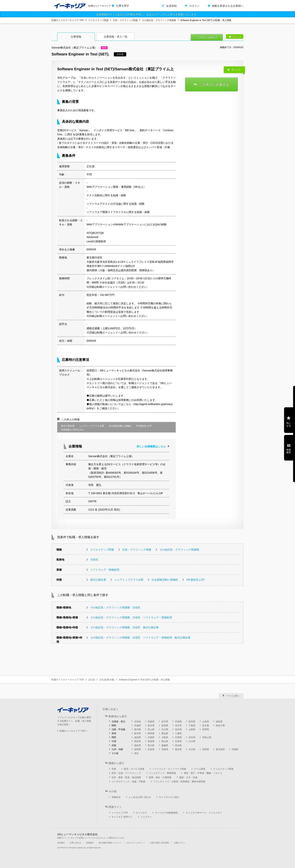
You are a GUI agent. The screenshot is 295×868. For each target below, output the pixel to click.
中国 (114, 741)
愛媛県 (165, 745)
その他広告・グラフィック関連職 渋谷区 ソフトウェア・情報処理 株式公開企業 (140, 638)
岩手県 (165, 722)
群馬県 (165, 726)
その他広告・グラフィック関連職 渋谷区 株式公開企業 (125, 627)
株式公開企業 (98, 580)
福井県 (178, 729)
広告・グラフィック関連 (125, 20)
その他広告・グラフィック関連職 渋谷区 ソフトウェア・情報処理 (131, 617)
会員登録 (171, 6)
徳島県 (138, 745)
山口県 (192, 741)
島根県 (151, 741)
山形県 (206, 722)
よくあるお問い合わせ (140, 797)
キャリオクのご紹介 (169, 797)
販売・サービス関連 (134, 769)
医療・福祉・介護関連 (160, 777)
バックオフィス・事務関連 (162, 773)
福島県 (219, 722)
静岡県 (151, 733)
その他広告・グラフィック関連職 (159, 20)
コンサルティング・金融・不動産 (128, 782)
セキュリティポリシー (136, 843)
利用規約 (90, 843)
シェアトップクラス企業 (129, 580)
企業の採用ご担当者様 (160, 843)
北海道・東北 (118, 722)
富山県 (151, 729)
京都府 (151, 737)
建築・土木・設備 (188, 777)
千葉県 (192, 726)
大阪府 (165, 737)
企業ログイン (180, 843)
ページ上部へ (233, 696)
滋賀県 (138, 737)
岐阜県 (138, 733)
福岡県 (138, 749)
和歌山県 (207, 737)
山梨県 (192, 729)
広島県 (178, 741)
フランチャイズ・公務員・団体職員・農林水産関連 (179, 782)
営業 (114, 769)
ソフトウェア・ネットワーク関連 (169, 769)
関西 (114, 737)
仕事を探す (123, 6)
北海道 (138, 722)
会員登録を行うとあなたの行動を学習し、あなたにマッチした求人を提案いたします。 (147, 14)
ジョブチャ (146, 817)
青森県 (151, 722)
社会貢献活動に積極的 (165, 580)
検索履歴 (289, 451)
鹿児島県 (220, 749)
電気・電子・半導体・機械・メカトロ (203, 773)
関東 (114, 726)
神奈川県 (220, 726)
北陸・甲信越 (118, 729)
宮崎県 (206, 749)
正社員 (92, 680)
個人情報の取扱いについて (110, 843)
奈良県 (192, 737)
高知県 (178, 745)
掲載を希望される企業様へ (228, 6)
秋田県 (192, 722)
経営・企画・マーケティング (126, 773)
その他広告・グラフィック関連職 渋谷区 (115, 607)
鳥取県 (138, 741)
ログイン (194, 6)
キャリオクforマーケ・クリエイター (204, 813)
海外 (136, 753)
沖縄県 (235, 749)
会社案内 (61, 843)
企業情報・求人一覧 (116, 37)
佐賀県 (151, 749)
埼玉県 (178, 726)
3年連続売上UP (195, 580)
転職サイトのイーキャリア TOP (68, 20)
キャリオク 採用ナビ (122, 817)
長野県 (206, 729)
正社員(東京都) (107, 680)
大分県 (192, 749)
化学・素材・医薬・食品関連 (126, 777)
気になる (237, 36)
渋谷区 (94, 560)
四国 (114, 745)
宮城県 (178, 722)
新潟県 (138, 729)
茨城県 (138, 726)
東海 (114, 733)
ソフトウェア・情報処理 (105, 570)
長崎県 (165, 749)
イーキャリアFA (120, 813)
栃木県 (151, 726)
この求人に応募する (207, 37)
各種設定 (116, 797)
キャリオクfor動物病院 (166, 813)
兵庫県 (178, 737)
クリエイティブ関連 (98, 20)
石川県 (165, 729)
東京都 (206, 726)
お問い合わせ (75, 843)
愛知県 (165, 733)
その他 (115, 753)
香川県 (151, 745)
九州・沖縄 (117, 749)
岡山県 (165, 741)
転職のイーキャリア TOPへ (74, 731)
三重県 (178, 733)
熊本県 (178, 749)
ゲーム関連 (200, 769)
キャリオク (141, 813)
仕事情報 (76, 37)
